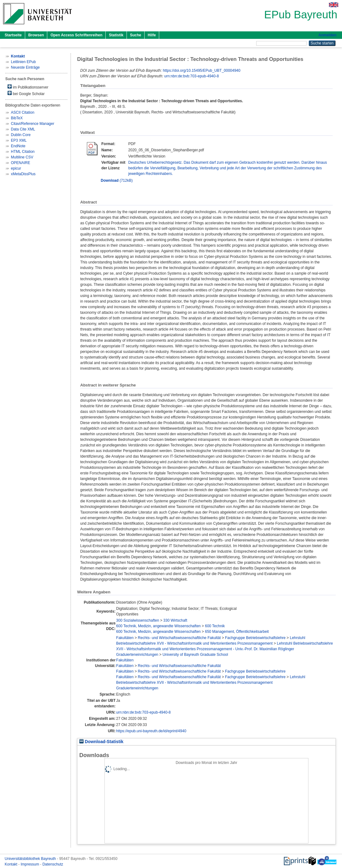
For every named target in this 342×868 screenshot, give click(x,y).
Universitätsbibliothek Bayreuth (31, 859)
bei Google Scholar (26, 93)
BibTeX (17, 118)
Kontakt (12, 864)
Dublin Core (21, 135)
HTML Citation (23, 152)
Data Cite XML (23, 129)
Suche (136, 35)
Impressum (30, 864)
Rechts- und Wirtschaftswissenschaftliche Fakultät (179, 638)
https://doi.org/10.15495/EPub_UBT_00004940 (202, 71)
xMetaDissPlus (23, 174)
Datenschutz (53, 864)
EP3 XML (19, 140)
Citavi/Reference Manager (32, 124)
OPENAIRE (21, 163)
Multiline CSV (22, 157)
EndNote (18, 146)
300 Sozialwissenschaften (138, 620)
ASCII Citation (23, 112)
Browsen (36, 35)
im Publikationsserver (28, 87)
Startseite (13, 35)
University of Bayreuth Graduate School (195, 655)
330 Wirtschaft (175, 620)
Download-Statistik (101, 742)
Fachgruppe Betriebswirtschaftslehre (255, 638)
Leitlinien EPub (23, 62)
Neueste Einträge (25, 67)
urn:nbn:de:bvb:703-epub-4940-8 (191, 76)
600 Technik (215, 626)
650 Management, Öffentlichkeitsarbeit (237, 632)
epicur (16, 168)
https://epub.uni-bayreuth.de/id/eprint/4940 (151, 731)
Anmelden (327, 35)
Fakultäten (125, 638)
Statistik (116, 35)
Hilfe (152, 35)
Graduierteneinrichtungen (137, 655)
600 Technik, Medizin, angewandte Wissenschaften (159, 626)
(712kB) (117, 180)
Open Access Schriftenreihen (76, 35)
